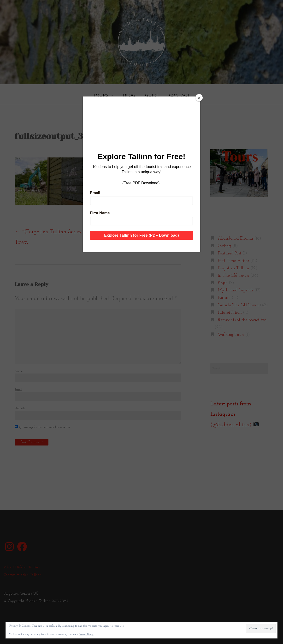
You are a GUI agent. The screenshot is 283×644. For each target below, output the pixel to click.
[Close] (199, 98)
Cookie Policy (86, 635)
